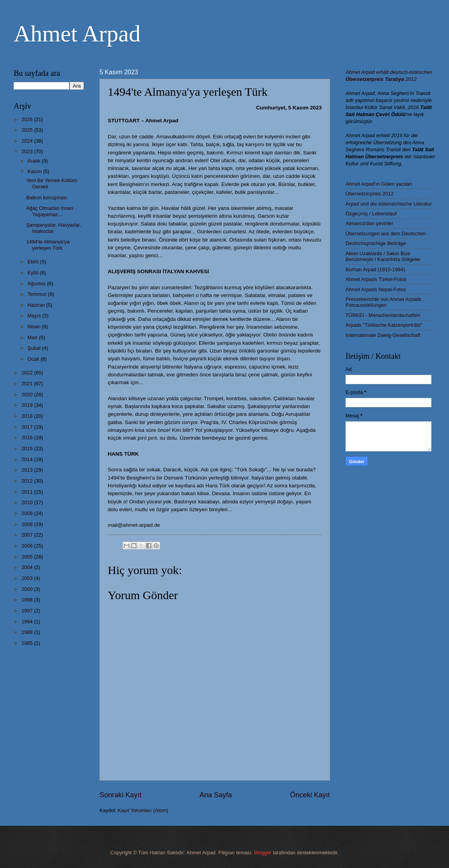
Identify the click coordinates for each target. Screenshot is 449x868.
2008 (28, 524)
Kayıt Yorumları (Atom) (143, 810)
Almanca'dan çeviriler (369, 223)
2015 (28, 448)
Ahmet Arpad (77, 34)
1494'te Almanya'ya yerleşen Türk (48, 245)
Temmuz (37, 294)
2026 (28, 119)
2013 (28, 470)
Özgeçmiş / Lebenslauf (371, 214)
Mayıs (35, 316)
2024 (28, 141)
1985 (28, 643)
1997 (28, 611)
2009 (28, 513)
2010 (28, 502)
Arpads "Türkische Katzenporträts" (384, 325)
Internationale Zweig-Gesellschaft (383, 335)
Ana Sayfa (216, 795)
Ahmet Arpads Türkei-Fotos (376, 279)
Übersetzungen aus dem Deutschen (386, 234)
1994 (28, 622)
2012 (28, 481)
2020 (28, 395)
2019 (28, 405)
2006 (28, 546)
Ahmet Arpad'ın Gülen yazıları (379, 184)
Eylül (33, 273)
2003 (28, 578)
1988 (28, 632)
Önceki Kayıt (310, 795)
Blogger (263, 853)
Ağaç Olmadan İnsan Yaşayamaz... (50, 211)
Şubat (35, 348)
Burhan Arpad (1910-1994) (375, 269)
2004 (28, 567)
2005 (28, 557)
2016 (28, 438)
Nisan (35, 327)
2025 (28, 130)
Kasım (35, 171)
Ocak (34, 359)
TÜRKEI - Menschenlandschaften (383, 315)
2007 (28, 535)
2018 (28, 416)
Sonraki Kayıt (120, 795)
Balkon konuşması (47, 198)
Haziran (37, 305)
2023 (28, 151)
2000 (28, 589)
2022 (28, 373)
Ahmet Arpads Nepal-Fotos (376, 289)
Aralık (35, 161)
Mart (33, 337)
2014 (28, 459)
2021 (28, 384)
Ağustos (37, 284)
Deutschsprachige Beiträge (376, 243)
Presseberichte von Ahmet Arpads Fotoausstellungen (383, 302)
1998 (28, 600)
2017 (28, 427)
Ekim (34, 262)
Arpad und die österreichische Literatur (389, 204)
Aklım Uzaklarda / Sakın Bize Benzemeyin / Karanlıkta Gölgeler (383, 256)
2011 (28, 492)
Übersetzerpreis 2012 (370, 194)
